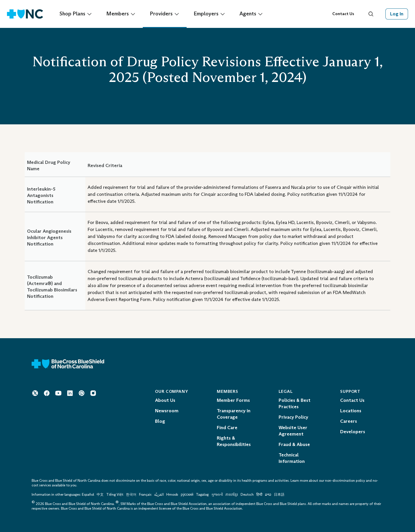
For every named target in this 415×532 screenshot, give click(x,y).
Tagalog (202, 495)
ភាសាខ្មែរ (232, 495)
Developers (353, 432)
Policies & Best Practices (295, 403)
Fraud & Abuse (294, 444)
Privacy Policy (293, 417)
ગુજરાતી (217, 495)
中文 (100, 495)
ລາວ (268, 495)
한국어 (131, 495)
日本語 (279, 495)
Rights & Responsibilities (234, 441)
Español (88, 495)
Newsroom (167, 411)
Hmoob (172, 495)
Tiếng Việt (115, 495)
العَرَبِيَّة (159, 495)
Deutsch (247, 495)
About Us (165, 400)
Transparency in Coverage (234, 414)
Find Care (227, 428)
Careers (349, 421)
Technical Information (292, 458)
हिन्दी (259, 495)
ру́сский (187, 495)
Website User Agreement (293, 431)
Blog (160, 421)
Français (145, 495)
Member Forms (233, 400)
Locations (351, 411)
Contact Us (343, 14)
